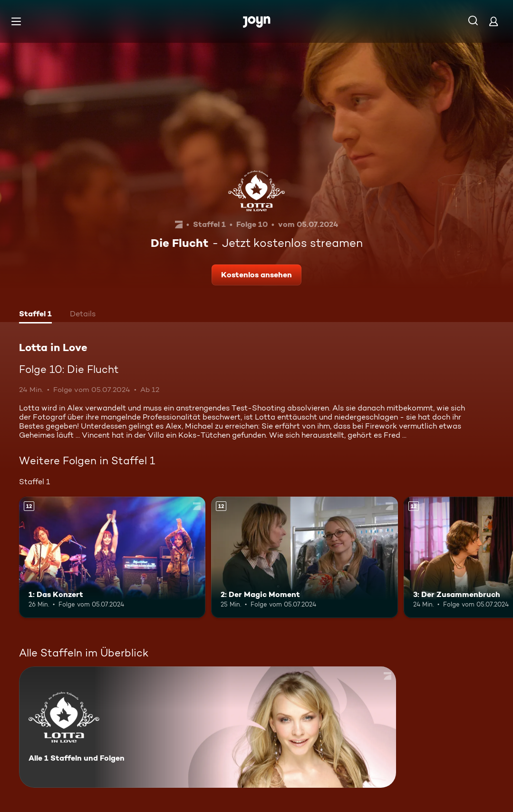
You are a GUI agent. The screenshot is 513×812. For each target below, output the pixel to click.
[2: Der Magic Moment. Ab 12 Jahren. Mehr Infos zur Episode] (304, 557)
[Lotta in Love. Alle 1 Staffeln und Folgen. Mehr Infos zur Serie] (208, 727)
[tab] (35, 315)
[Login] (494, 21)
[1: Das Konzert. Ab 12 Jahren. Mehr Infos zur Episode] (112, 557)
